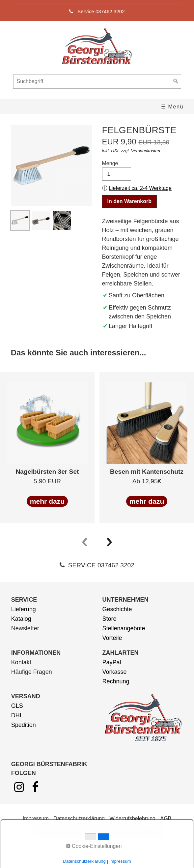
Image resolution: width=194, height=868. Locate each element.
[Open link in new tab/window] (19, 789)
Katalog (21, 619)
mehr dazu (47, 501)
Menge (117, 171)
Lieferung (24, 609)
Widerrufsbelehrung (132, 818)
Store (110, 619)
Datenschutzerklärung (79, 818)
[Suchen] (176, 81)
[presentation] (85, 541)
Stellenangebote (124, 628)
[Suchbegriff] (97, 81)
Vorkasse (115, 672)
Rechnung (116, 681)
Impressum (36, 818)
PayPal (112, 662)
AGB (166, 818)
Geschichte (117, 609)
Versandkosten (146, 151)
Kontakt (21, 662)
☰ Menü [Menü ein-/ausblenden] (172, 107)
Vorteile (112, 638)
